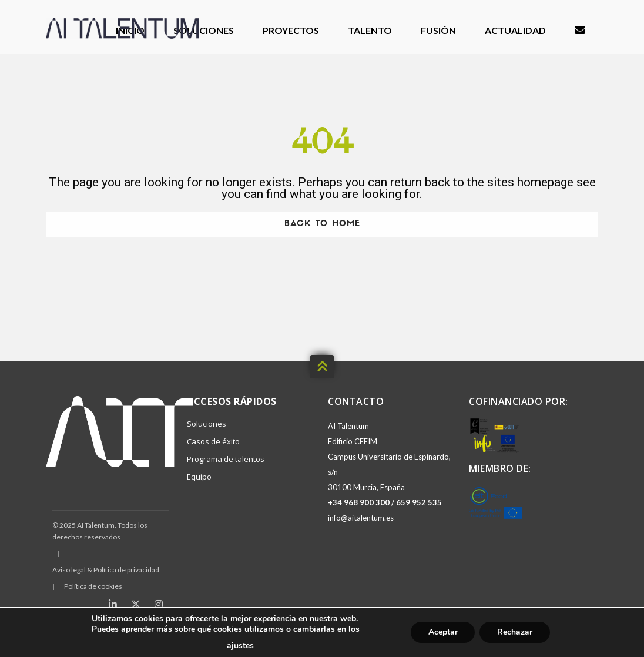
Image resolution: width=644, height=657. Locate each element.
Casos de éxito (213, 441)
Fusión (438, 30)
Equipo (199, 477)
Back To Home (322, 224)
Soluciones (204, 30)
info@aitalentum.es (361, 518)
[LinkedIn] (113, 604)
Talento (370, 30)
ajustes (240, 646)
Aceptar (442, 632)
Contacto (580, 31)
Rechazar (515, 632)
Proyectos (291, 30)
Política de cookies (93, 586)
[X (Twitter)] (136, 604)
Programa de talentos (226, 459)
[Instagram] (159, 604)
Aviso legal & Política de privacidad (106, 570)
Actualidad (515, 30)
